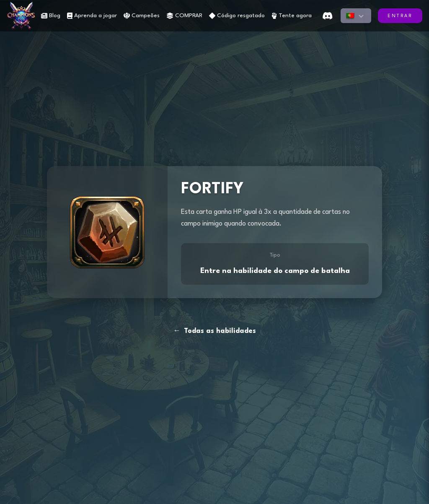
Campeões (142, 16)
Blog (51, 16)
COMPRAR (184, 16)
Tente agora (292, 16)
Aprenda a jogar (92, 16)
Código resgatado (237, 16)
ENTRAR (400, 16)
